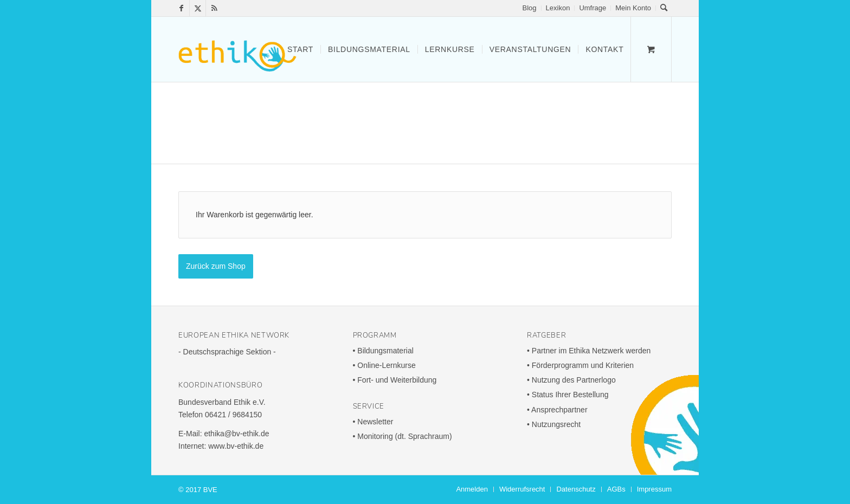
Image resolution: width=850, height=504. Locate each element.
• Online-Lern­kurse (384, 365)
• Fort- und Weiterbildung (395, 380)
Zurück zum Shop (216, 266)
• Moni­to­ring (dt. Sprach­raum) (403, 436)
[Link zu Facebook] (181, 8)
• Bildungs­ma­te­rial (383, 351)
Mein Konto (633, 8)
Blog (530, 8)
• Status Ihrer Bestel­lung (568, 395)
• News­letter (373, 422)
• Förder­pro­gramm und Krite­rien (580, 365)
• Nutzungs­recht (554, 424)
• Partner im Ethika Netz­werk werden (589, 351)
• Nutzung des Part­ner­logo (571, 380)
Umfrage (593, 8)
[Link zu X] (198, 8)
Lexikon (558, 8)
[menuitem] (530, 8)
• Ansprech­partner (557, 410)
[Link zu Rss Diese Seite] (214, 8)
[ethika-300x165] (237, 49)
